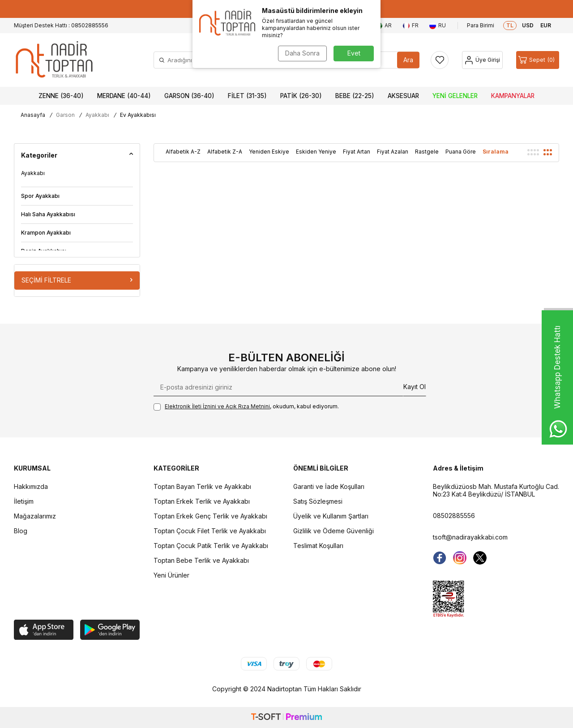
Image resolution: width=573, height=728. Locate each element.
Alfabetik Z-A (225, 152)
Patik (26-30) (301, 96)
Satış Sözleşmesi (318, 501)
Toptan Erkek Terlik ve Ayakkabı (202, 501)
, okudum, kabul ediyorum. (246, 407)
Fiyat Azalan (393, 152)
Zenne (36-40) (61, 96)
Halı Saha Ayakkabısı (48, 214)
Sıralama (496, 152)
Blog (21, 531)
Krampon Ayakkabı (46, 233)
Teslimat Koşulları (318, 546)
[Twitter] (480, 558)
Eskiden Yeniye (316, 152)
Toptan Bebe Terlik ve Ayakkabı (201, 560)
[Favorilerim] (440, 60)
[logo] (54, 60)
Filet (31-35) (247, 96)
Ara (408, 60)
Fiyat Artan (357, 152)
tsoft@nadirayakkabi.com (470, 537)
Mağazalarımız (35, 516)
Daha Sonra (302, 53)
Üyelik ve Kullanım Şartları (331, 516)
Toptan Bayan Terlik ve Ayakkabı (202, 486)
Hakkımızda (31, 486)
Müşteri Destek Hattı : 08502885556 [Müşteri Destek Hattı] (61, 25)
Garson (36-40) (189, 96)
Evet (354, 53)
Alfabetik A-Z (183, 152)
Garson (65, 115)
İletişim (24, 501)
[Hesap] (482, 60)
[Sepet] (538, 60)
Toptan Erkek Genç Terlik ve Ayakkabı (210, 516)
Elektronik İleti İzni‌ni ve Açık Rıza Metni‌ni (217, 406)
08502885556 (454, 516)
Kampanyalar (513, 96)
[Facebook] (440, 558)
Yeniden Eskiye (269, 152)
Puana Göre (461, 152)
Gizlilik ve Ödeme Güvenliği (334, 531)
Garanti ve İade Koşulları (329, 486)
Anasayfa (33, 115)
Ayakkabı (97, 115)
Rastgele (427, 152)
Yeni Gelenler (455, 96)
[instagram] (460, 558)
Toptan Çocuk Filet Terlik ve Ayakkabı (210, 531)
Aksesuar (403, 96)
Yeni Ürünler (171, 575)
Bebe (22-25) (355, 96)
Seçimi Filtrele (77, 280)
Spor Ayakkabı (40, 196)
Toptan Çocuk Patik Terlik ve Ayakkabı (211, 546)
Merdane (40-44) (124, 96)
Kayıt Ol (415, 387)
